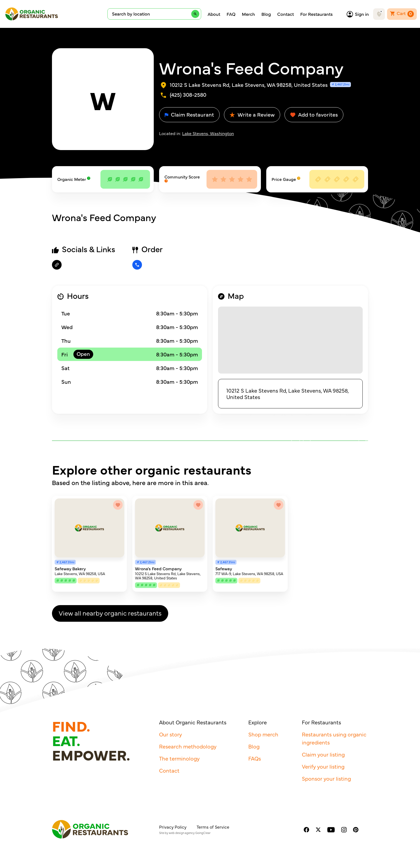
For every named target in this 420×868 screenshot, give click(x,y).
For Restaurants (316, 14)
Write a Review (252, 114)
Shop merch (263, 734)
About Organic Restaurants (193, 722)
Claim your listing (323, 754)
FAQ (231, 14)
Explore (258, 722)
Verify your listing (323, 766)
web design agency (182, 833)
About (214, 14)
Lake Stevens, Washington (208, 133)
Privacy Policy (173, 827)
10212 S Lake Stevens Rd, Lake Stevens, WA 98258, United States (288, 394)
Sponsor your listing (326, 778)
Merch (248, 14)
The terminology (179, 758)
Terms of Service (213, 827)
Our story (170, 734)
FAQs (255, 758)
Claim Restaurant (189, 114)
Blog (266, 14)
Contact (286, 14)
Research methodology (188, 746)
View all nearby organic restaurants (110, 613)
